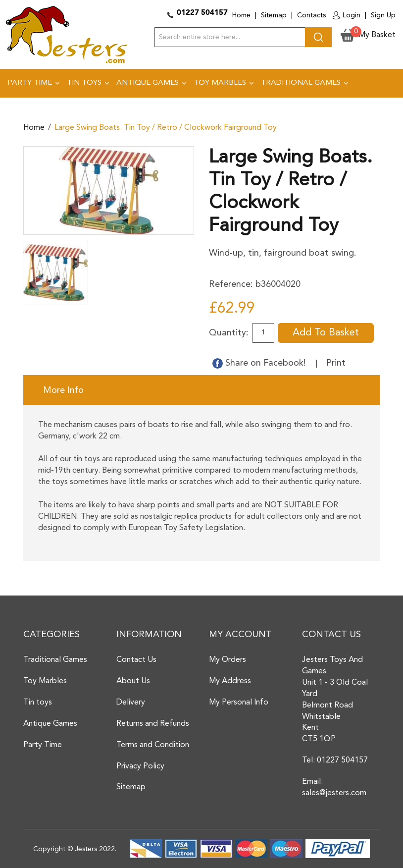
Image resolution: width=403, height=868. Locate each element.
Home (241, 15)
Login (352, 15)
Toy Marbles (45, 681)
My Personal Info (239, 703)
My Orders (227, 660)
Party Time (43, 745)
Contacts (311, 15)
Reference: (231, 284)
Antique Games (50, 724)
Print (336, 363)
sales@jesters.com (334, 793)
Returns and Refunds (153, 724)
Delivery (131, 703)
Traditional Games (55, 660)
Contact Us (136, 660)
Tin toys (38, 703)
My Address (230, 681)
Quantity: (229, 333)
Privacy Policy (140, 766)
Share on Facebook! (260, 363)
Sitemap (274, 15)
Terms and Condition (153, 745)
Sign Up (383, 15)
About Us (133, 681)
